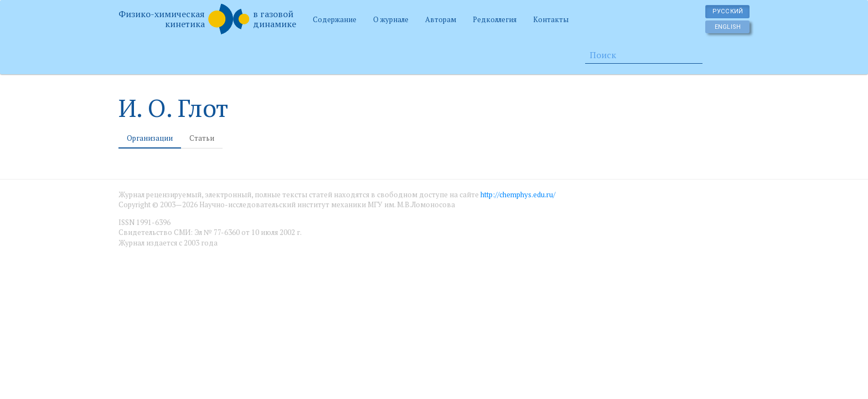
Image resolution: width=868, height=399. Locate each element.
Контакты (551, 19)
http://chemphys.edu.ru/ (518, 195)
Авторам (441, 19)
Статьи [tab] (202, 138)
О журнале (391, 19)
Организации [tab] (150, 138)
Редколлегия (495, 19)
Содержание (335, 19)
